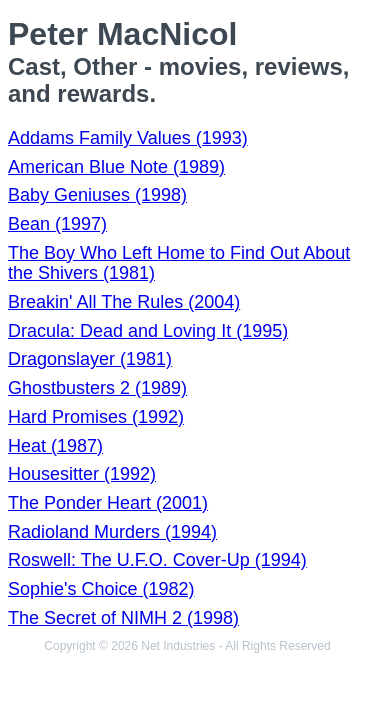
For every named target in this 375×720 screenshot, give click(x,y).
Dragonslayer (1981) (90, 359)
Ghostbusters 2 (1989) (97, 388)
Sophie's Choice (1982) (101, 589)
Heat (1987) (55, 446)
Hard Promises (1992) (96, 417)
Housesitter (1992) (82, 474)
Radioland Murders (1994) (112, 532)
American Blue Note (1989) (116, 167)
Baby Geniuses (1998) (97, 195)
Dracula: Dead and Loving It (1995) (148, 331)
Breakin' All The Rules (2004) (124, 302)
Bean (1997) (57, 224)
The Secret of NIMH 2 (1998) (123, 618)
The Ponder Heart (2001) (108, 503)
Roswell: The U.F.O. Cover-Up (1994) (157, 560)
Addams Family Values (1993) (128, 138)
